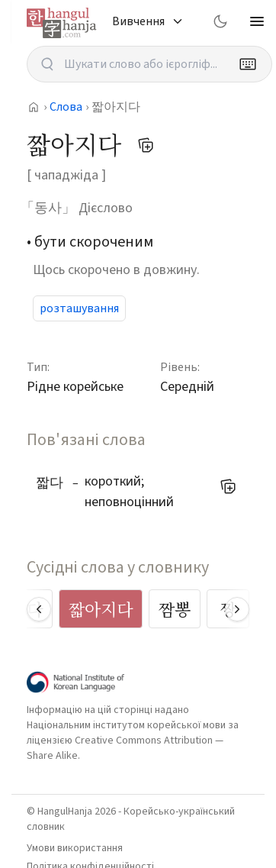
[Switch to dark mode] (220, 21)
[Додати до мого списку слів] (146, 145)
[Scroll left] (39, 609)
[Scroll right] (237, 609)
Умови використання (75, 848)
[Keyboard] (248, 64)
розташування (79, 308)
